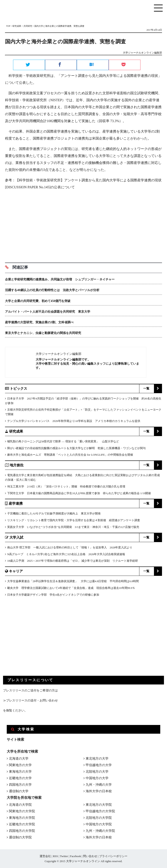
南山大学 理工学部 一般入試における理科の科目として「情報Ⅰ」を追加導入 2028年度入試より (70, 547)
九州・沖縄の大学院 (100, 831)
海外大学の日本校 (99, 791)
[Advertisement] (83, 225)
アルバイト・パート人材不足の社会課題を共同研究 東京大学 (48, 312)
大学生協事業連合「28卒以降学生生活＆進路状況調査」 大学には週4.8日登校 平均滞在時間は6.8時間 (73, 581)
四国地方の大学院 (22, 831)
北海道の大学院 (20, 805)
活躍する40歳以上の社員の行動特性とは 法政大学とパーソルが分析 (52, 290)
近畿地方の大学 (20, 778)
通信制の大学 (19, 791)
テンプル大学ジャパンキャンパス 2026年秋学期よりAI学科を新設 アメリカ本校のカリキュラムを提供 (74, 421)
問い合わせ (90, 856)
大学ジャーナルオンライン (83, 861)
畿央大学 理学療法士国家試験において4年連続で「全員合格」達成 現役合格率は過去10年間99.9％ (71, 588)
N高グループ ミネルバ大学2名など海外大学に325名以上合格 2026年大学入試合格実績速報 (66, 554)
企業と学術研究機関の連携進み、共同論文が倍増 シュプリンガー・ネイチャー (60, 279)
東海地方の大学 (20, 772)
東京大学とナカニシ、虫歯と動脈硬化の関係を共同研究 (43, 333)
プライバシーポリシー (113, 856)
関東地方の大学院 (22, 811)
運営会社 (45, 856)
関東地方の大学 (20, 765)
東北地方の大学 (97, 758)
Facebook (76, 856)
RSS (55, 856)
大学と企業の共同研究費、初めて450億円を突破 (38, 301)
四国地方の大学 (20, 785)
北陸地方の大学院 (99, 818)
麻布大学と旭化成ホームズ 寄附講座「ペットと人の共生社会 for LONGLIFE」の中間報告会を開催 (70, 455)
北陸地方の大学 (97, 772)
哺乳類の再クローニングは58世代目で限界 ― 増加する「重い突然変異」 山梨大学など (63, 441)
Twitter (64, 856)
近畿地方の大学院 (22, 824)
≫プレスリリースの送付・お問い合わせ (30, 700)
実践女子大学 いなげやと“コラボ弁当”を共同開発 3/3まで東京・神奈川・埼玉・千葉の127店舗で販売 (73, 527)
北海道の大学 (19, 758)
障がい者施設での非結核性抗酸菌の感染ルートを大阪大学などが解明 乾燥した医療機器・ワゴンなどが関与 (76, 448)
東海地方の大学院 (22, 818)
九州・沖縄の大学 (99, 785)
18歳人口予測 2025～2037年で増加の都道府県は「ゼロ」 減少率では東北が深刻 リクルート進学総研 (73, 561)
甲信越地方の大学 (99, 765)
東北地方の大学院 (99, 805)
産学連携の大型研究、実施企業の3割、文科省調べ (39, 322)
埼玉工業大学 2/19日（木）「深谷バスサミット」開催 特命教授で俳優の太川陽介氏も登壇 (66, 486)
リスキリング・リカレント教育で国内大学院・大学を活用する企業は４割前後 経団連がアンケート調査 (74, 520)
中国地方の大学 (97, 778)
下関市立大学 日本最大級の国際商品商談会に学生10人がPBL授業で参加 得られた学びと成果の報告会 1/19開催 (79, 493)
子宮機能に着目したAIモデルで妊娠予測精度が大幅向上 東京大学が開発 (54, 513)
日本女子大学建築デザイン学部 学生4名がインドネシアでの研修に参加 (53, 595)
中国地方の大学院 (99, 824)
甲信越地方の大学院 (100, 811)
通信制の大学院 (20, 837)
